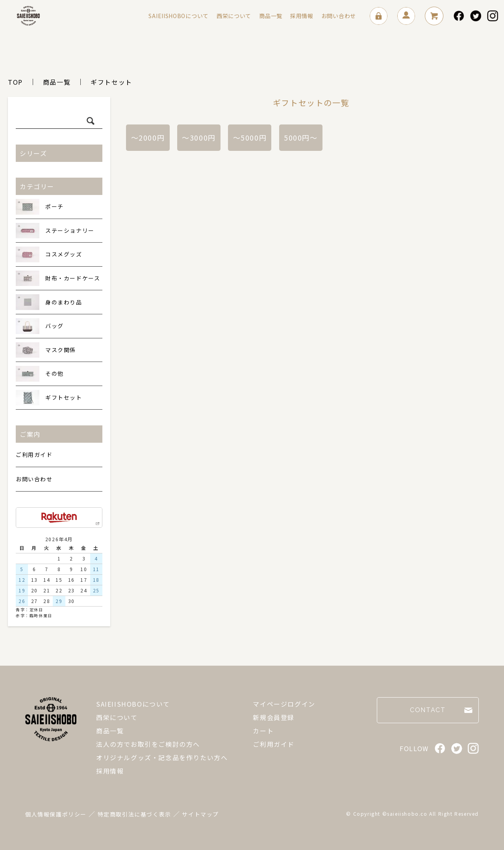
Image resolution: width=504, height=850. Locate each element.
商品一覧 (271, 16)
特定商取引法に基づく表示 (134, 814)
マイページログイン (284, 704)
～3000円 (199, 137)
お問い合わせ (339, 16)
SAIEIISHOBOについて (179, 16)
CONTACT (428, 710)
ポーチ (40, 207)
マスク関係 (46, 350)
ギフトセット (111, 82)
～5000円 (250, 137)
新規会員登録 (274, 717)
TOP (15, 82)
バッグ (40, 326)
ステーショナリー (55, 231)
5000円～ (301, 137)
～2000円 (148, 137)
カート (263, 731)
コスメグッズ (49, 254)
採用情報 (302, 16)
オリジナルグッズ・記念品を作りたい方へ (162, 757)
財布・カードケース (58, 278)
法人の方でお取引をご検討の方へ (148, 744)
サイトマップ (200, 814)
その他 (40, 374)
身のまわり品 (49, 302)
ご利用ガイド (34, 455)
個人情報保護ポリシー (56, 814)
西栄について (234, 16)
